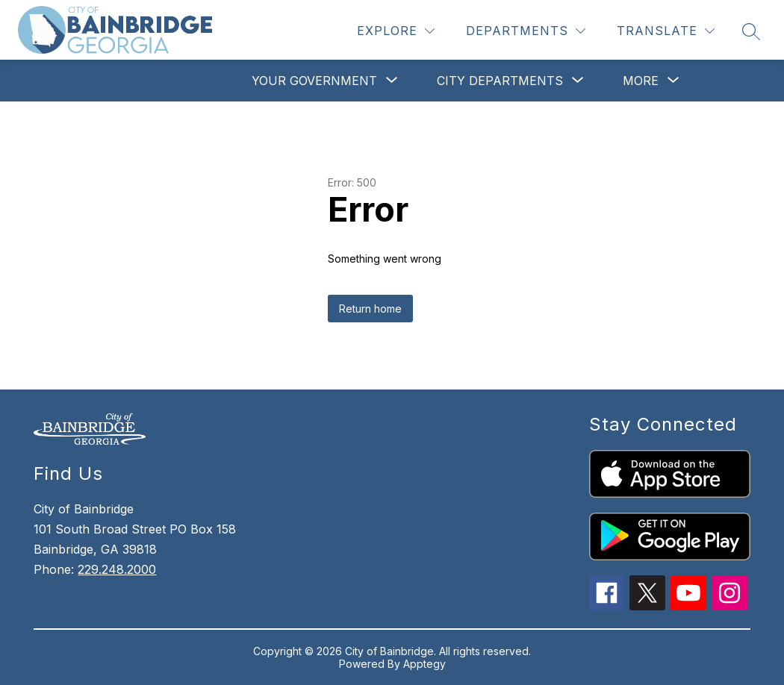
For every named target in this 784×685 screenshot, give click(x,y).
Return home (370, 309)
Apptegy (424, 664)
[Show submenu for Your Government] (314, 81)
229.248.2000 (117, 569)
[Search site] (751, 31)
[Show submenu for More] (641, 81)
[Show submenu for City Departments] (500, 81)
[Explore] (396, 31)
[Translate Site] (666, 31)
